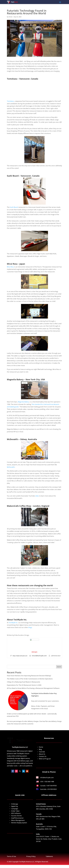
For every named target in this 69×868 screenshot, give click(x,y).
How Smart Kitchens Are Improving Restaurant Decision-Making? (29, 676)
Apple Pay (15, 809)
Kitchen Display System (19, 825)
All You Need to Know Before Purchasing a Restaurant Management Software (33, 688)
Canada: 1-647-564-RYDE (48, 788)
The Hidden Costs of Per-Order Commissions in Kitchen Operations (30, 679)
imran (11, 17)
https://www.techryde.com (20, 656)
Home (41, 749)
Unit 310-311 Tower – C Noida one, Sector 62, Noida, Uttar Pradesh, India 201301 (49, 841)
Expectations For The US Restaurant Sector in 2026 (24, 685)
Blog (40, 752)
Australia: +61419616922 (48, 792)
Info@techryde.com (47, 780)
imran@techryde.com (39, 656)
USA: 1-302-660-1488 (47, 784)
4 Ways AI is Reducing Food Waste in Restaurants (23, 682)
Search (59, 667)
